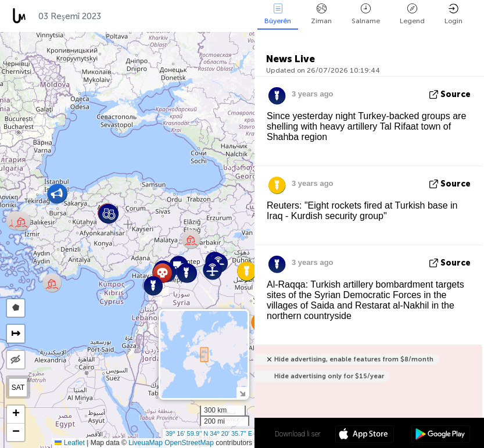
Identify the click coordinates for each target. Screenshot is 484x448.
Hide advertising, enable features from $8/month (354, 359)
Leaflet (69, 443)
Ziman (321, 14)
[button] (21, 221)
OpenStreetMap (189, 443)
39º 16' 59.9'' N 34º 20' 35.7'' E (209, 433)
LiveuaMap (146, 443)
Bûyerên (278, 14)
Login (453, 14)
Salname (366, 14)
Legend (412, 14)
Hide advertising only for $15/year (329, 376)
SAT (18, 388)
